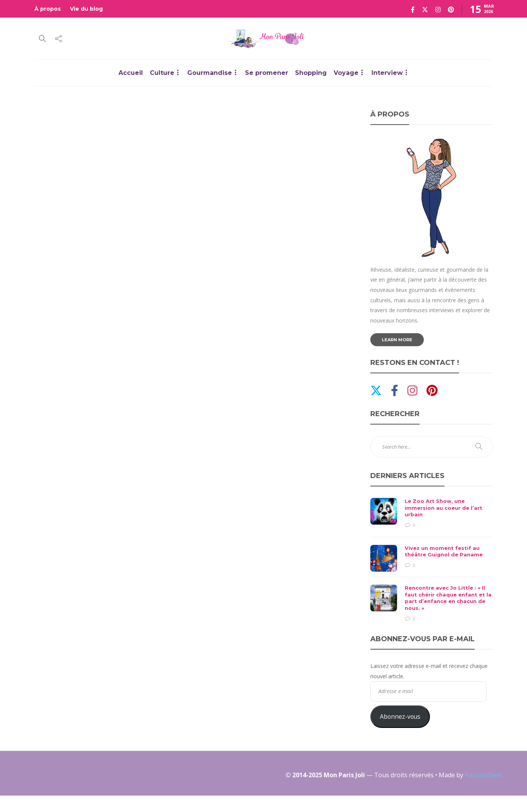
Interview (387, 73)
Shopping (311, 73)
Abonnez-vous (400, 716)
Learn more (397, 340)
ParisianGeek (484, 775)
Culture (162, 73)
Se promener (267, 73)
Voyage (346, 73)
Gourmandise (210, 73)
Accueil (131, 73)
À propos (48, 9)
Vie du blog (86, 9)
